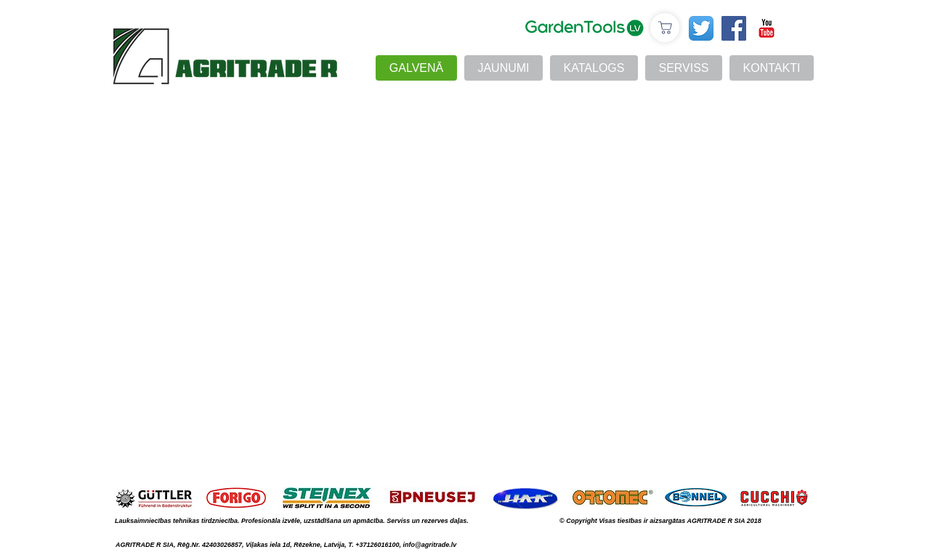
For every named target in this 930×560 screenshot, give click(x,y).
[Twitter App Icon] (701, 28)
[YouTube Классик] (767, 28)
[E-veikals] (665, 28)
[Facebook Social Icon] (734, 28)
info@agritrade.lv (429, 545)
